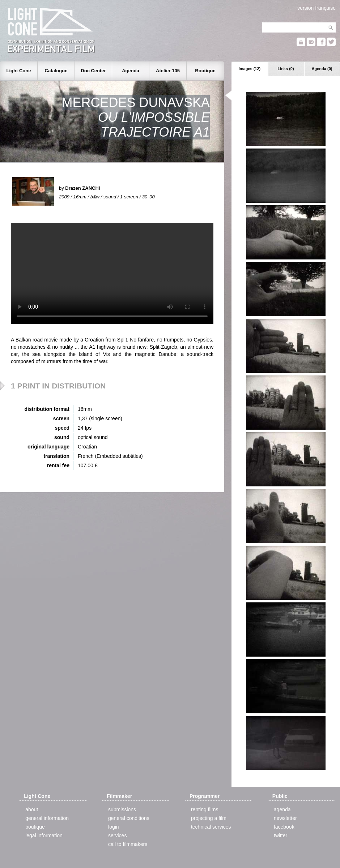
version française (316, 8)
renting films (205, 809)
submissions (122, 809)
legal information (44, 835)
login (114, 827)
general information (47, 818)
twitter (280, 835)
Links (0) (286, 69)
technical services (211, 827)
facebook (284, 827)
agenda (282, 809)
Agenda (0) (322, 69)
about (32, 809)
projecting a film (209, 818)
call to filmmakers (128, 844)
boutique (35, 827)
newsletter (285, 818)
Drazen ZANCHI (82, 188)
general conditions (129, 818)
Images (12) (250, 69)
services (117, 835)
